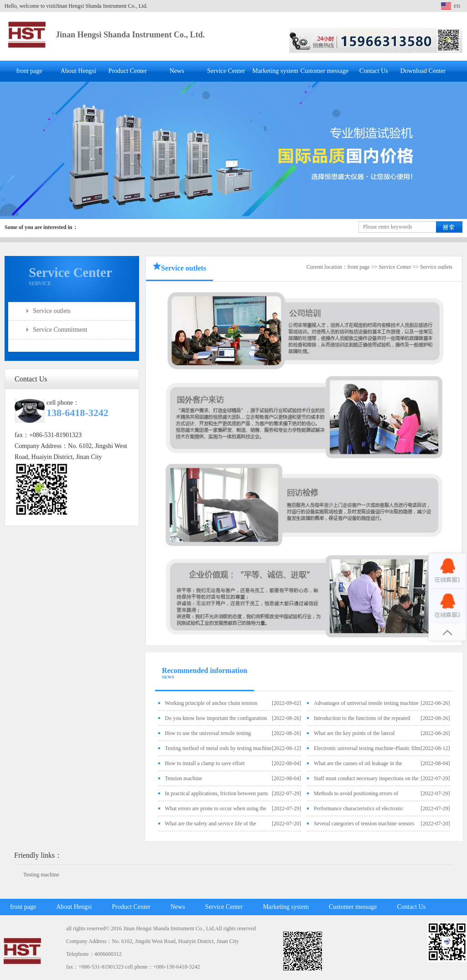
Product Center (128, 71)
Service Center (226, 71)
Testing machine (41, 875)
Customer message (324, 71)
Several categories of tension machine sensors (364, 824)
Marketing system (275, 71)
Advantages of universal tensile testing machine (366, 703)
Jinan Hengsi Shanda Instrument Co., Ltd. (130, 35)
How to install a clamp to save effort (205, 763)
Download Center (423, 71)
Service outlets (52, 311)
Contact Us (374, 71)
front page (29, 71)
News (177, 71)
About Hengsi (78, 71)
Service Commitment (60, 330)
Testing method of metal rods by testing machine (218, 748)
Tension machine (184, 778)
